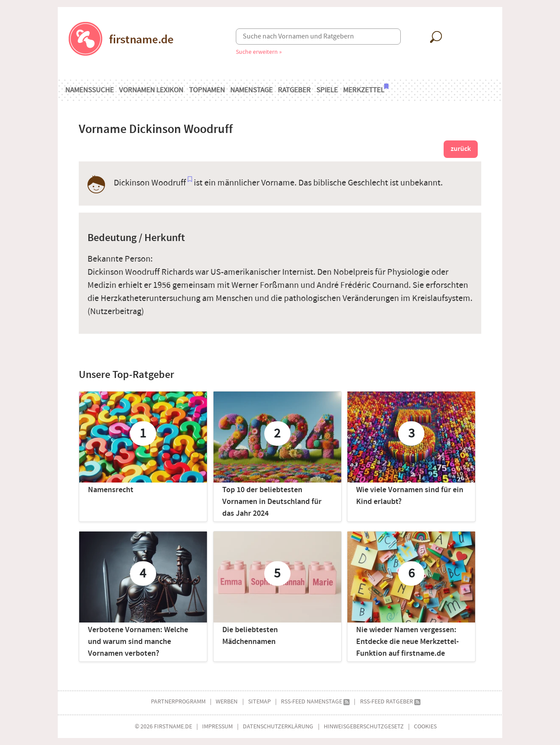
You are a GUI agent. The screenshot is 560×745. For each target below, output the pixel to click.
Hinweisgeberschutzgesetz (364, 726)
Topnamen (207, 90)
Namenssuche (89, 90)
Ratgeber (294, 90)
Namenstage (251, 90)
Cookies (425, 726)
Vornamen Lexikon (151, 90)
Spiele (327, 90)
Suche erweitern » (259, 52)
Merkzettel (366, 89)
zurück (461, 149)
